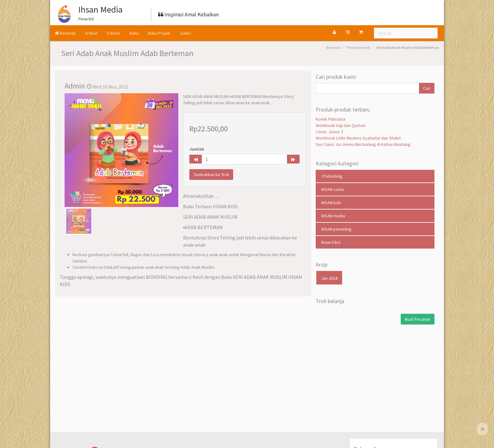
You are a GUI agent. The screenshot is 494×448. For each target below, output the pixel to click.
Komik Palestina (330, 119)
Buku (134, 33)
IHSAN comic (333, 189)
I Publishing (332, 176)
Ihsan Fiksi (331, 242)
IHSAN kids (331, 203)
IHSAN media (333, 216)
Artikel (91, 33)
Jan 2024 (329, 278)
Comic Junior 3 (329, 132)
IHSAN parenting (336, 229)
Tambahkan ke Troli (211, 175)
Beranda (65, 33)
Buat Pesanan (418, 319)
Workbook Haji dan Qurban (341, 125)
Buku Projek (159, 33)
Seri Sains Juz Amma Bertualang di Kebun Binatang (363, 144)
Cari (427, 88)
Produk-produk (358, 47)
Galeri (185, 33)
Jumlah (197, 149)
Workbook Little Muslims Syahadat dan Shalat (358, 138)
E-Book (113, 33)
